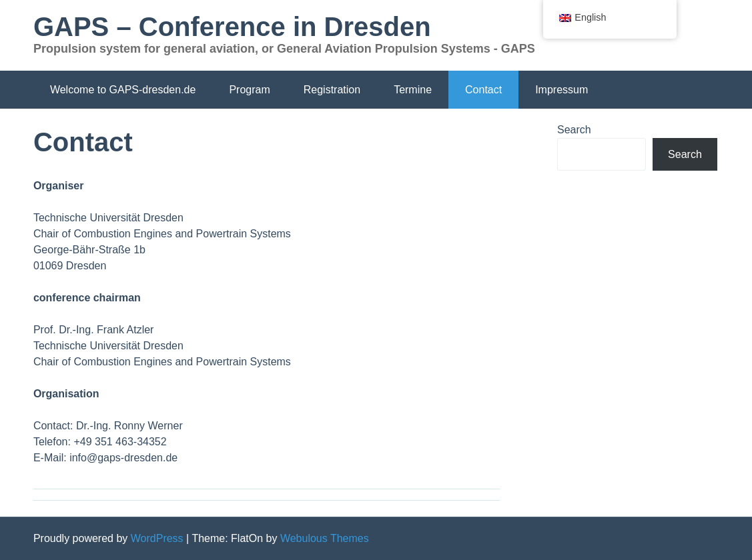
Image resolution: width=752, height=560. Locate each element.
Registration (332, 90)
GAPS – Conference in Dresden (232, 27)
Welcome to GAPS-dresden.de (123, 90)
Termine (413, 90)
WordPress (157, 538)
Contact (483, 90)
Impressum (561, 90)
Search (574, 130)
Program (249, 90)
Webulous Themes (325, 538)
